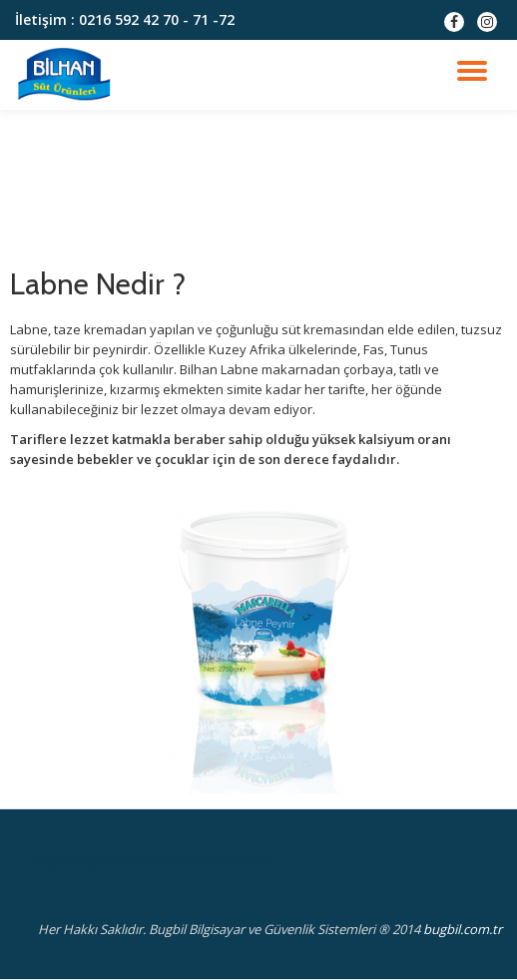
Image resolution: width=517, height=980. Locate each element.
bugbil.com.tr (463, 929)
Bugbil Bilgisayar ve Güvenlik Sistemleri (150, 859)
